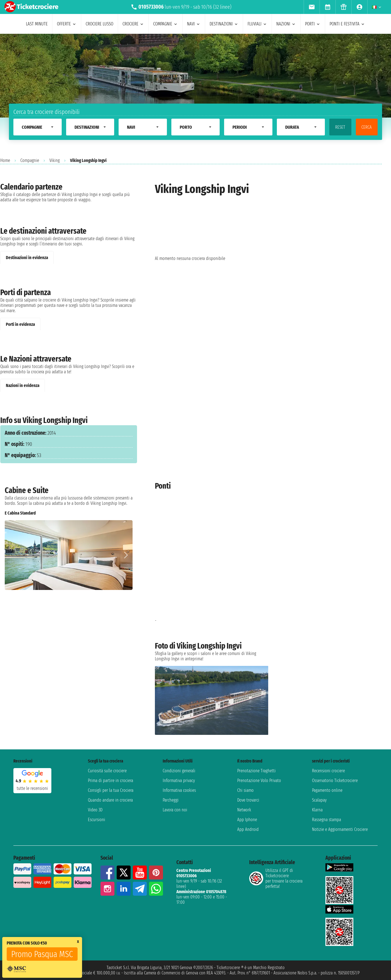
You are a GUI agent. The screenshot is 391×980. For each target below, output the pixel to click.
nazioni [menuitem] (286, 24)
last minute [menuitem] (37, 24)
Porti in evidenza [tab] (20, 324)
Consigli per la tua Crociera (111, 790)
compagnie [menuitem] (165, 24)
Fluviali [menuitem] (257, 24)
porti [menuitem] (313, 24)
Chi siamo (245, 790)
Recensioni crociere (328, 771)
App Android (248, 829)
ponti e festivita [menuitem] (347, 24)
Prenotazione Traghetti (256, 771)
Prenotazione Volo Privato (259, 781)
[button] (126, 555)
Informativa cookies (179, 790)
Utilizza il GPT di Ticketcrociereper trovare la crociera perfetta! (276, 878)
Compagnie (30, 160)
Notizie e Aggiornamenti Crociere (340, 829)
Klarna (317, 810)
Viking (55, 160)
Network (244, 810)
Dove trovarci (248, 800)
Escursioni (97, 820)
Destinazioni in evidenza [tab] (27, 258)
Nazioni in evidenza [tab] (23, 385)
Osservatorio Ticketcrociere (335, 781)
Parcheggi (171, 800)
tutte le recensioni (32, 788)
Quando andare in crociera (110, 800)
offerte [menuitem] (67, 24)
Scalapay (319, 800)
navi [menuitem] (194, 24)
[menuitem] (312, 7)
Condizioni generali (179, 771)
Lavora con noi (175, 810)
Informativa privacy (179, 781)
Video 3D (95, 810)
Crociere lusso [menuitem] (99, 24)
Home (5, 160)
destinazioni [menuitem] (224, 24)
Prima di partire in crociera (111, 781)
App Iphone (247, 820)
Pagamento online (327, 790)
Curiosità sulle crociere (107, 771)
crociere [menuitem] (133, 24)
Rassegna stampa (327, 820)
